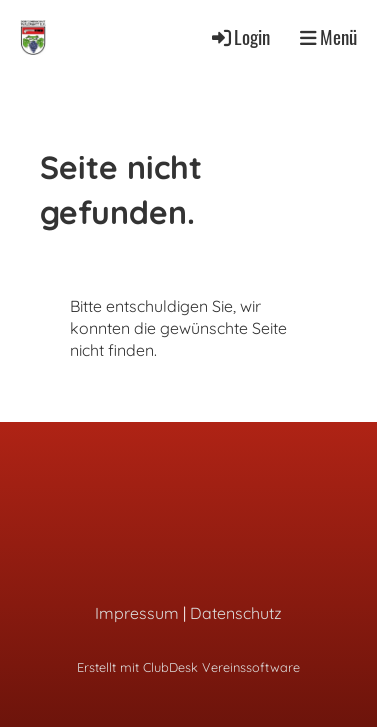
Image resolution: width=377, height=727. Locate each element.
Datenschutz (236, 613)
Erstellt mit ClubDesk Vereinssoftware (188, 667)
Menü (328, 37)
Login (239, 36)
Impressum (137, 613)
